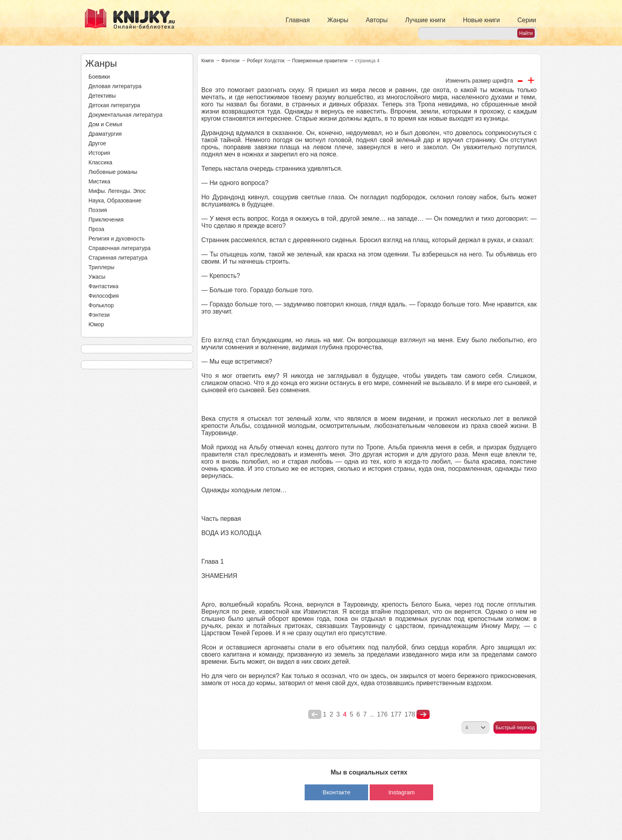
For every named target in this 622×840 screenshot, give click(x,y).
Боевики (99, 77)
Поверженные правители (320, 61)
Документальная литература (125, 115)
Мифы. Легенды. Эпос (117, 191)
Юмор (96, 324)
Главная (298, 20)
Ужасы (97, 277)
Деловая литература (115, 86)
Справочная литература (120, 248)
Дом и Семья (105, 124)
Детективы (102, 96)
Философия (104, 296)
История (99, 153)
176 (382, 714)
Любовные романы (113, 172)
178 (410, 714)
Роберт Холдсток (266, 61)
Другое (97, 143)
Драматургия (105, 134)
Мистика (99, 181)
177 (396, 714)
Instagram (402, 792)
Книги (208, 61)
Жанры (338, 20)
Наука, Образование (115, 200)
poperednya (315, 715)
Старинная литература (118, 258)
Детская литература (114, 105)
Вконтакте (336, 792)
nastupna (423, 715)
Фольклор (101, 305)
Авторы (377, 20)
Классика (100, 162)
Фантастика (104, 286)
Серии (527, 20)
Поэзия (98, 210)
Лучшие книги (425, 20)
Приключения (106, 220)
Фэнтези (99, 315)
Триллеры (101, 267)
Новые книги (481, 20)
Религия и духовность (117, 239)
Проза (96, 229)
